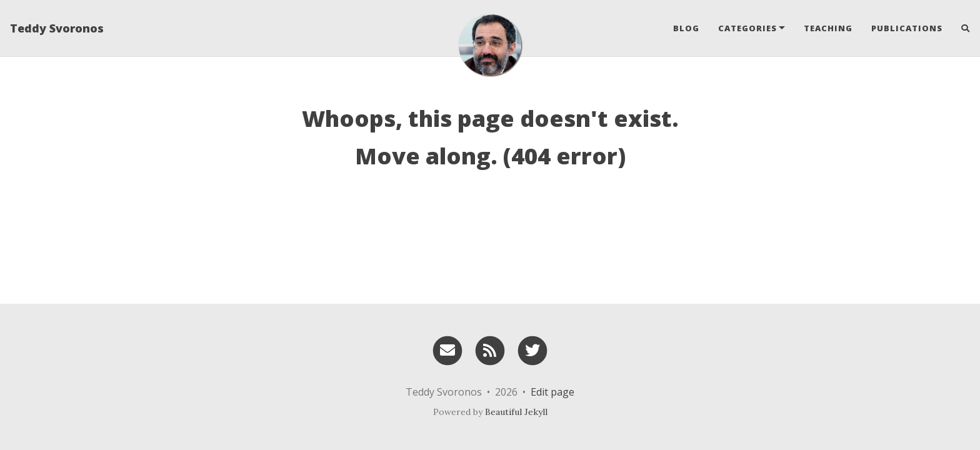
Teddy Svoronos (57, 28)
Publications (907, 28)
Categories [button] (747, 28)
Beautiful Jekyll (516, 412)
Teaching (828, 28)
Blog (686, 28)
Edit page (552, 392)
